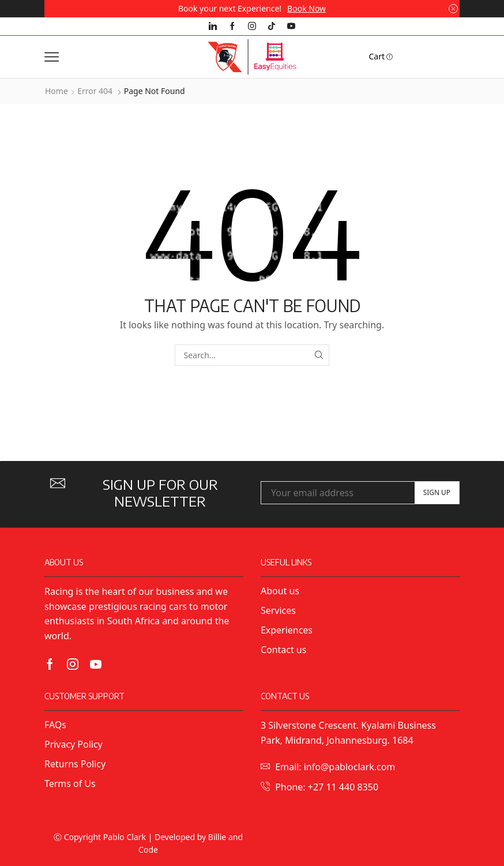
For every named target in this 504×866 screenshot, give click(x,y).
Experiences (287, 630)
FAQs (55, 725)
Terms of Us (70, 783)
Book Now (306, 8)
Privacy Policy (75, 744)
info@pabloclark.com (350, 767)
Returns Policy (75, 764)
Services (278, 610)
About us (280, 591)
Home (57, 91)
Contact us (283, 650)
